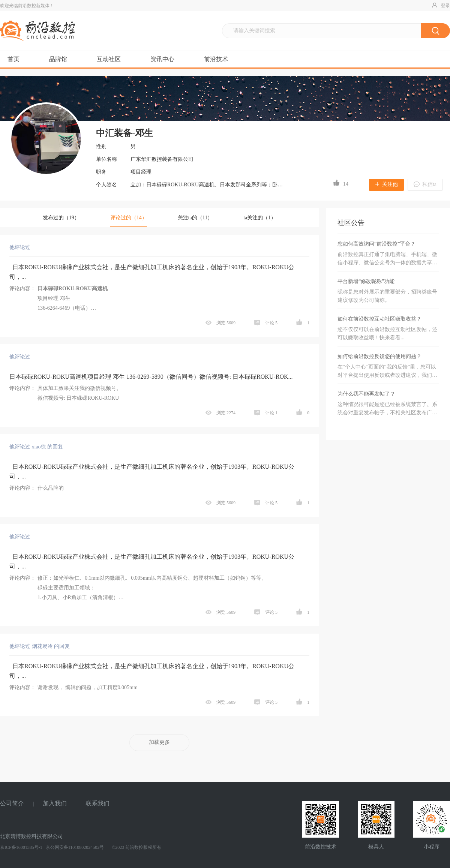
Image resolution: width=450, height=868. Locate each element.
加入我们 (55, 803)
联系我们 (97, 803)
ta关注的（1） (260, 218)
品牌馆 (58, 59)
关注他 (386, 184)
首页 (13, 59)
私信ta (425, 184)
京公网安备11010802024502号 (74, 847)
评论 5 (266, 323)
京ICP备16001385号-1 (21, 847)
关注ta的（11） (195, 218)
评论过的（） (129, 218)
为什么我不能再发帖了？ (366, 394)
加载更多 (159, 742)
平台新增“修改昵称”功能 (366, 281)
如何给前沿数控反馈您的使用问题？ (379, 356)
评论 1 (266, 413)
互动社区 (109, 59)
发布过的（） (61, 218)
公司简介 (12, 803)
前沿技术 (216, 59)
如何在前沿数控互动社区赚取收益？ (379, 319)
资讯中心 (162, 59)
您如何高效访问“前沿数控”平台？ (376, 244)
